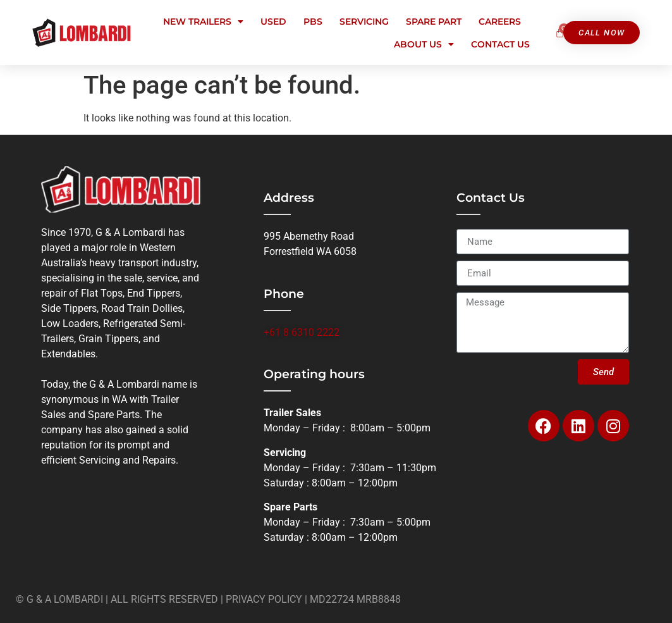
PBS (313, 22)
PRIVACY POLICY (264, 599)
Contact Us (500, 44)
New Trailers (203, 22)
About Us (424, 44)
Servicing (364, 22)
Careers (500, 22)
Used (273, 22)
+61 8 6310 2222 (302, 332)
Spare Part (434, 22)
